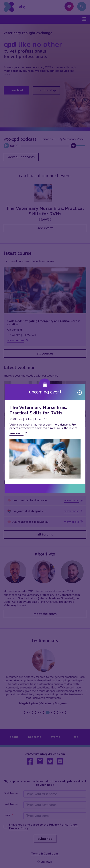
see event (16, 433)
